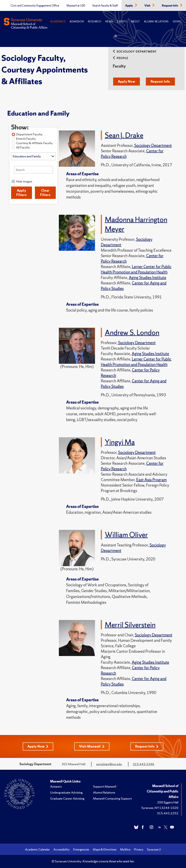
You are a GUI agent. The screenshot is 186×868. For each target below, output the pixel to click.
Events (122, 22)
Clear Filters (45, 193)
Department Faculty (29, 134)
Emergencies (81, 849)
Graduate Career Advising (67, 798)
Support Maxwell (105, 786)
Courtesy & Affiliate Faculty (34, 143)
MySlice (125, 849)
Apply (129, 6)
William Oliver (126, 534)
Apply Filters (22, 193)
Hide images (24, 181)
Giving (177, 22)
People (121, 58)
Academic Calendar (37, 849)
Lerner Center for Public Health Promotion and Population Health (136, 269)
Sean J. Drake (124, 135)
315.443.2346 (143, 763)
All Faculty (23, 147)
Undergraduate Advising (66, 792)
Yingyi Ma (120, 442)
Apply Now (127, 81)
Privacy (139, 849)
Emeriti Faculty (26, 139)
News (109, 22)
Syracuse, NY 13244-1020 (160, 807)
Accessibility (61, 849)
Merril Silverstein (130, 624)
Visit (148, 6)
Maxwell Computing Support (112, 798)
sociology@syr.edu (109, 763)
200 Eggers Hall (168, 802)
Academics (58, 22)
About (135, 22)
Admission (77, 22)
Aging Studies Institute (147, 277)
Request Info (170, 6)
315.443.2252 (168, 813)
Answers (56, 786)
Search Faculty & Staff (105, 6)
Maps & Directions (105, 849)
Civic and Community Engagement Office (35, 6)
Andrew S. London (132, 332)
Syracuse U (154, 849)
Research (94, 22)
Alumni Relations (156, 22)
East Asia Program (151, 479)
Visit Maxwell (92, 746)
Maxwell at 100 (76, 6)
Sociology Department (135, 52)
